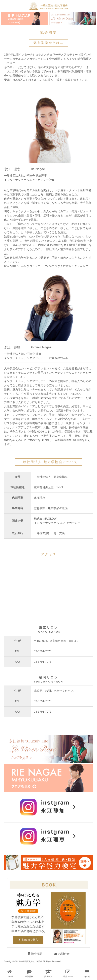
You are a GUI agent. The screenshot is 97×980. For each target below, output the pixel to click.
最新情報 (29, 976)
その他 (87, 976)
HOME (10, 976)
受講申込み (68, 976)
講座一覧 (48, 976)
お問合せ (64, 954)
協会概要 (37, 954)
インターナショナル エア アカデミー (57, 523)
